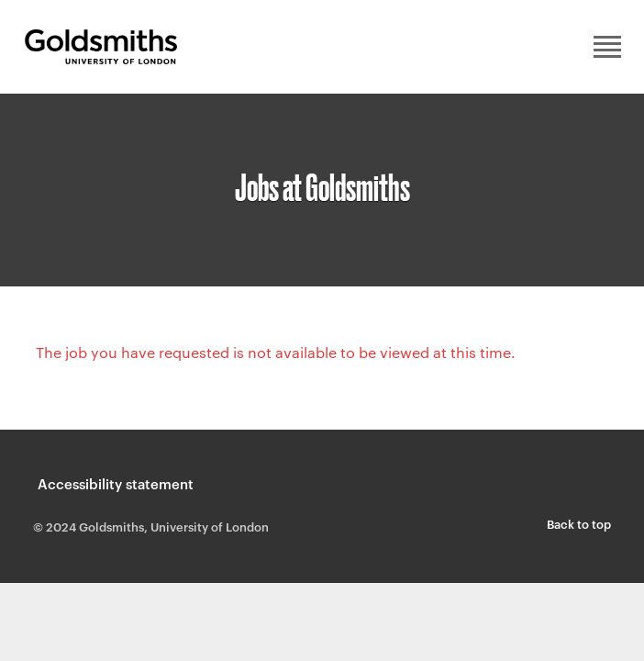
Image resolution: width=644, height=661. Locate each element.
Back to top (579, 523)
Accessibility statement (116, 483)
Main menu (607, 47)
